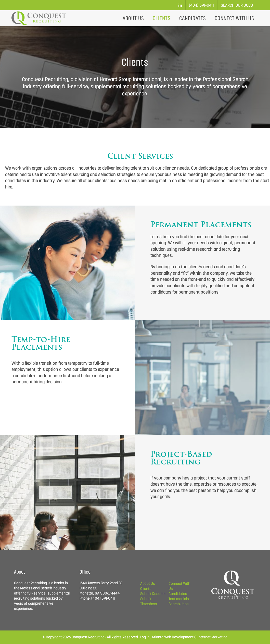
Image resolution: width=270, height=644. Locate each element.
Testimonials (179, 599)
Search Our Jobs (237, 5)
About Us (148, 583)
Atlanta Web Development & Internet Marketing (190, 637)
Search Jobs (179, 604)
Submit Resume (153, 594)
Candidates (178, 594)
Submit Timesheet (149, 601)
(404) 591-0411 (201, 5)
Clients (146, 589)
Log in (145, 637)
